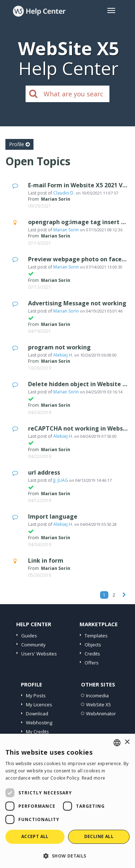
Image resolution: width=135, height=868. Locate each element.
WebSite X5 (98, 705)
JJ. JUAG (61, 480)
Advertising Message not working (77, 303)
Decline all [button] (99, 836)
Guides (29, 636)
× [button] (127, 742)
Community (33, 645)
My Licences (39, 705)
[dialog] (67, 801)
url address (44, 472)
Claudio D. (64, 193)
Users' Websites (39, 654)
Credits (92, 654)
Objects (93, 645)
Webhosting (39, 723)
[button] (67, 856)
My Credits (37, 732)
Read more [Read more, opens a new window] (94, 778)
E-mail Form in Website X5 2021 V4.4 (79, 185)
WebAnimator (101, 714)
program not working (59, 347)
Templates (96, 636)
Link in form (46, 561)
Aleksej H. (63, 355)
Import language (53, 516)
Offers (92, 663)
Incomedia (97, 695)
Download (37, 714)
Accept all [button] (35, 836)
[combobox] (117, 743)
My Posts (36, 695)
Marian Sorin (66, 230)
